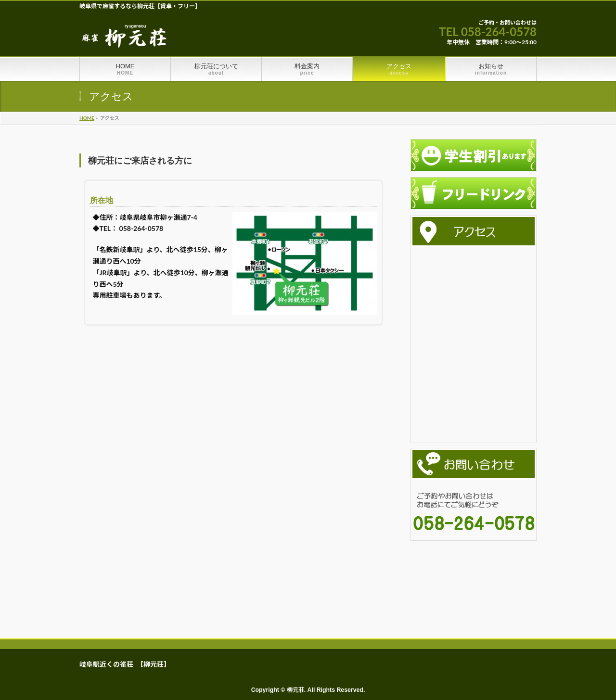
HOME (87, 118)
